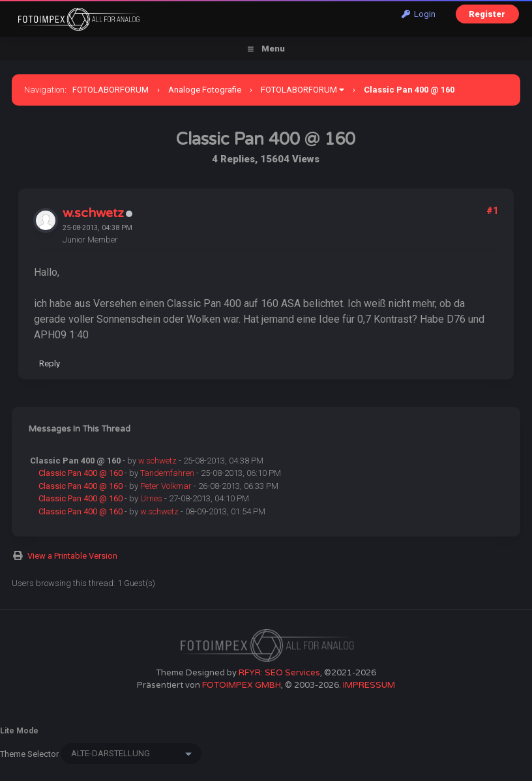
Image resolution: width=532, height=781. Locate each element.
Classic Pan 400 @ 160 (81, 473)
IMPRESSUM (369, 685)
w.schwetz (93, 213)
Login (419, 14)
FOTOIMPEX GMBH (242, 685)
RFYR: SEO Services (279, 673)
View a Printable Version (72, 556)
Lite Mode (19, 731)
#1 (492, 211)
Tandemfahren (167, 473)
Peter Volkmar (166, 486)
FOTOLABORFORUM (111, 90)
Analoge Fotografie (205, 90)
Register (487, 14)
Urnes (151, 498)
